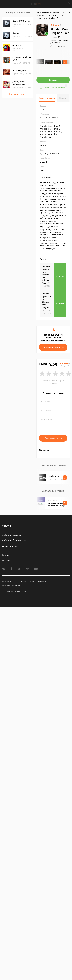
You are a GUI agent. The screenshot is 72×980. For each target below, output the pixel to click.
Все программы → (18, 94)
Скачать (53, 80)
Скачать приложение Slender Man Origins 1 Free (46, 275)
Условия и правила (26, 582)
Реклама (6, 560)
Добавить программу (12, 535)
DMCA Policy (8, 582)
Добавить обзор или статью (15, 540)
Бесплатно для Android (59, 41)
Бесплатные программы (48, 12)
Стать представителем (53, 347)
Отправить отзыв (53, 438)
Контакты (7, 555)
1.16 (55, 37)
